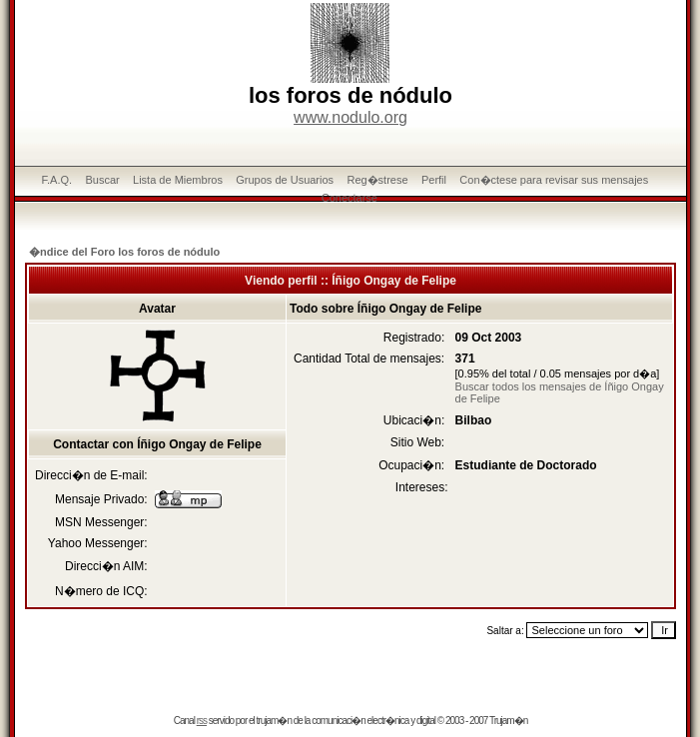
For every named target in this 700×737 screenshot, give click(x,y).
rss (202, 721)
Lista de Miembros (178, 180)
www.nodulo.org (350, 117)
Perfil (434, 180)
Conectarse (350, 198)
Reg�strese (377, 180)
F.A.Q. (57, 180)
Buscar (102, 180)
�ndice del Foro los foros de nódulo (124, 252)
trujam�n (274, 721)
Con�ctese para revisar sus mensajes (554, 180)
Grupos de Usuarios (285, 180)
